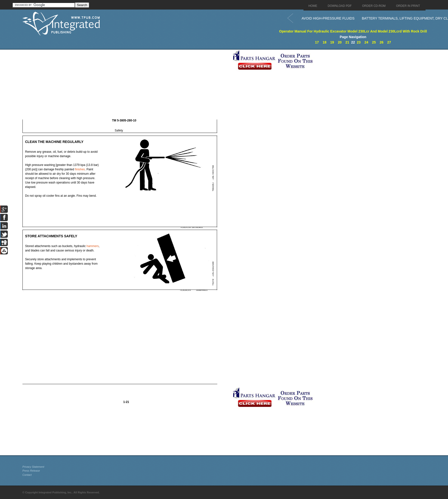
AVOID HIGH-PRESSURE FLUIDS (328, 18)
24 (366, 42)
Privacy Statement (33, 467)
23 (359, 42)
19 (332, 42)
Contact (27, 475)
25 (374, 42)
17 (317, 42)
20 (340, 42)
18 (324, 42)
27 (389, 42)
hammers (93, 246)
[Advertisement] (126, 84)
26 (382, 42)
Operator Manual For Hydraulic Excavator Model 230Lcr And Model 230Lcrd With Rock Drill (353, 31)
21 (347, 42)
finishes (80, 169)
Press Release (31, 471)
